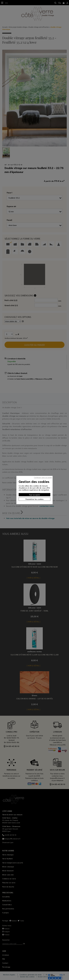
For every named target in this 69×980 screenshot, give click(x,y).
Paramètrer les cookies (35, 499)
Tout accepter (35, 495)
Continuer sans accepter (43, 477)
